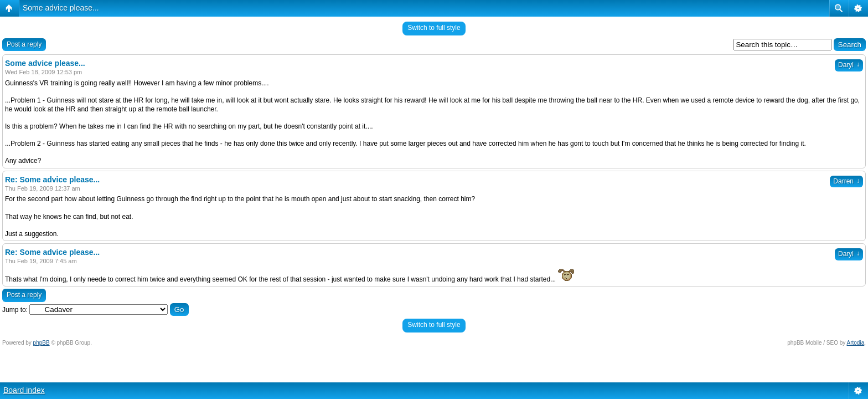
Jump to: (15, 310)
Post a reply (24, 44)
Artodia (856, 343)
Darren (846, 181)
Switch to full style (434, 28)
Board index (24, 390)
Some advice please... (61, 8)
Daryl (849, 65)
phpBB (42, 343)
